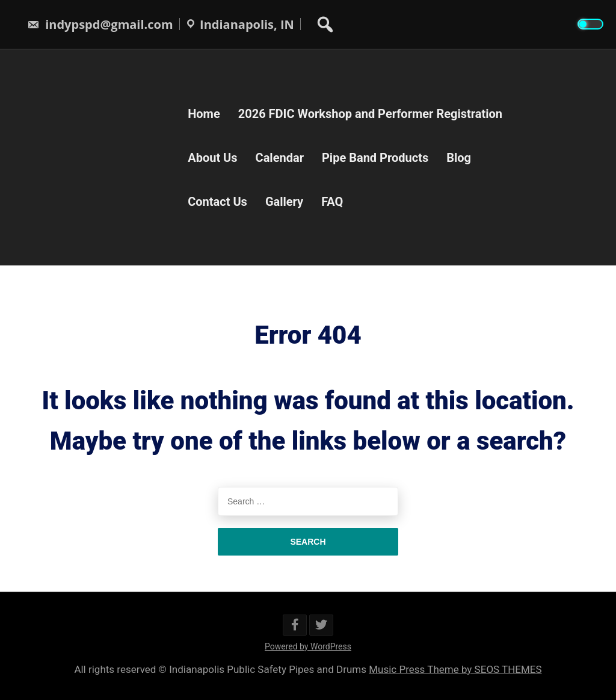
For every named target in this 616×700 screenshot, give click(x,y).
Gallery (284, 201)
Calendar (280, 157)
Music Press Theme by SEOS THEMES (455, 669)
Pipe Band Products (375, 157)
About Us (212, 157)
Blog (459, 157)
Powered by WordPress (308, 646)
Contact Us (217, 201)
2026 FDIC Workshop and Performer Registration (370, 113)
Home (204, 113)
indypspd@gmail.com (100, 24)
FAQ (332, 201)
